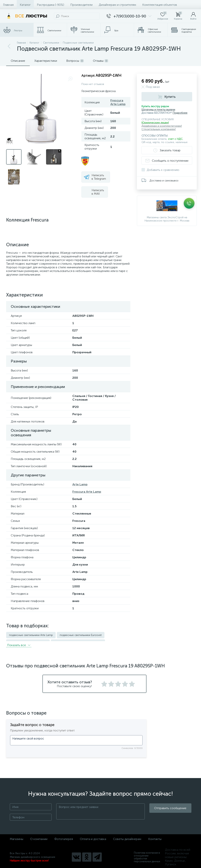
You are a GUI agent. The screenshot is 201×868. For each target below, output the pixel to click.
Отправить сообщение (170, 809)
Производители (81, 5)
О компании (39, 837)
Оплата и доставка (93, 837)
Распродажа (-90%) (50, 5)
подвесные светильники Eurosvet (81, 635)
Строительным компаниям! (159, 129)
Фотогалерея (64, 837)
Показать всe (19, 643)
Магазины (17, 837)
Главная (8, 5)
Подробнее (180, 113)
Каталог (25, 5)
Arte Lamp (80, 484)
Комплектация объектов (160, 5)
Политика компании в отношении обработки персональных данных (147, 855)
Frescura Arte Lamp (118, 102)
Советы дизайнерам (127, 837)
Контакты (155, 837)
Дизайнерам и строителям (117, 5)
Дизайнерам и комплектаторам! (162, 126)
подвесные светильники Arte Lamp (31, 635)
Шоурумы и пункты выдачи (158, 110)
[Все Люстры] (26, 16)
